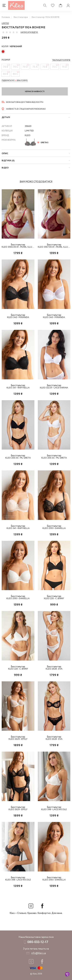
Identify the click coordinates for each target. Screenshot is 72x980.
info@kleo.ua (39, 953)
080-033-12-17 (38, 942)
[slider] (10, 32)
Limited (5, 23)
